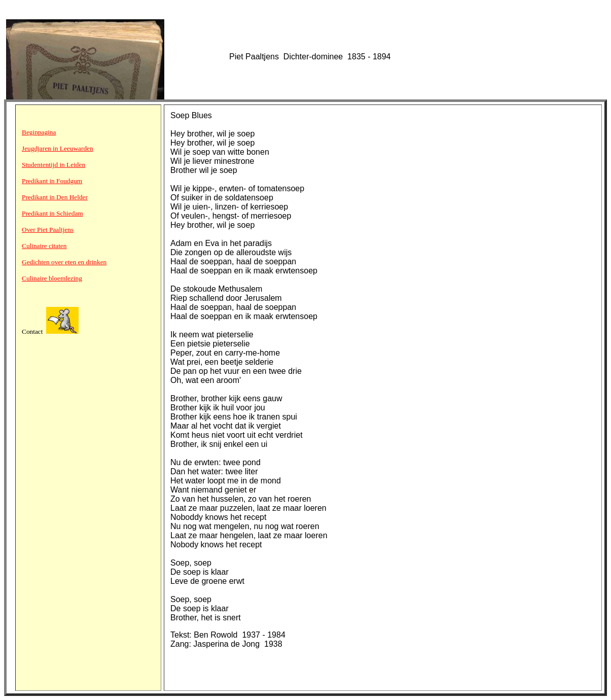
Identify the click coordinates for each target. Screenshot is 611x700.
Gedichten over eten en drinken (64, 262)
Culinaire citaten (44, 246)
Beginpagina (39, 132)
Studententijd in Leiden (53, 165)
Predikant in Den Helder (55, 197)
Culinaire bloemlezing (52, 278)
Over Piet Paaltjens (48, 230)
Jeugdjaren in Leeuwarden (58, 148)
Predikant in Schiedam (52, 213)
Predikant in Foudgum (52, 181)
